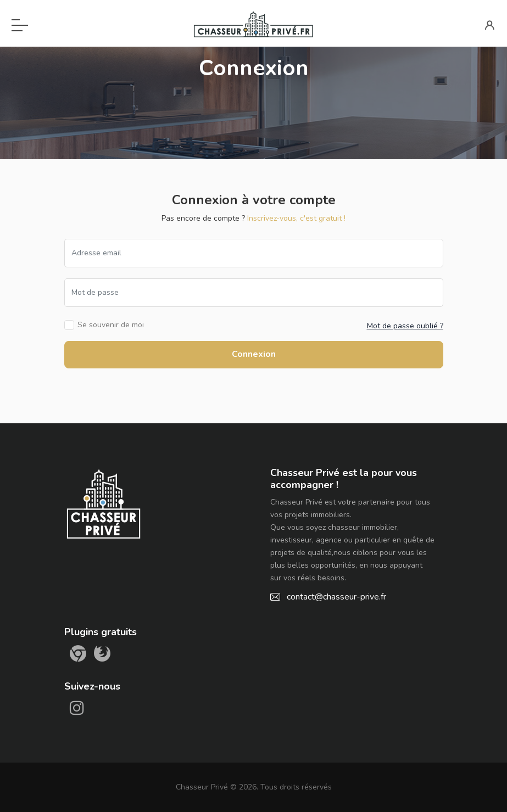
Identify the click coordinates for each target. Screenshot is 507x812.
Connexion (254, 354)
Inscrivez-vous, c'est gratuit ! (296, 218)
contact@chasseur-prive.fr (336, 597)
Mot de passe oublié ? (405, 326)
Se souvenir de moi (111, 325)
